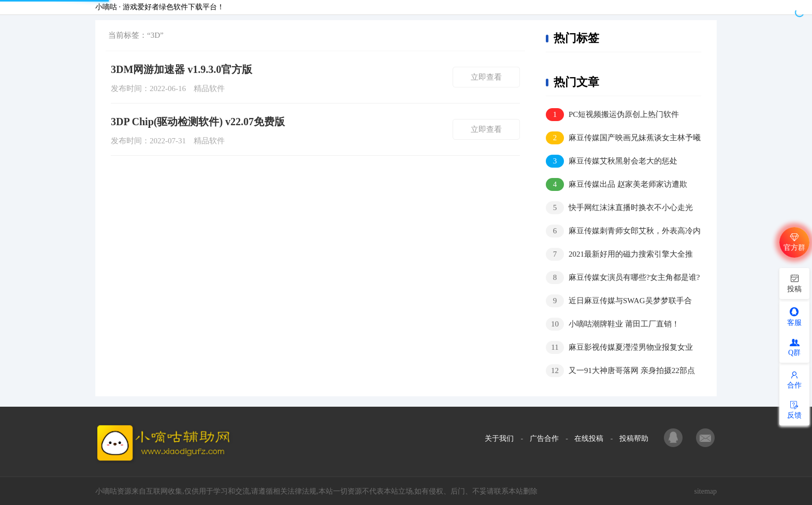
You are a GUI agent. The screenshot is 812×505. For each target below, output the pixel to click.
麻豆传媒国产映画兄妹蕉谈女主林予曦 (623, 138)
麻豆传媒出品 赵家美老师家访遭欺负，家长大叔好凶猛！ (617, 185)
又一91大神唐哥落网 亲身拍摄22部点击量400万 (620, 371)
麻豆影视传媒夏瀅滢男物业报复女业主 (619, 348)
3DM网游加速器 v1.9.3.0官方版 (182, 69)
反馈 (794, 410)
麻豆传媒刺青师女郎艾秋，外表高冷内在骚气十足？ (623, 232)
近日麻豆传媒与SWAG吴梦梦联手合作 (619, 301)
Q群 (794, 347)
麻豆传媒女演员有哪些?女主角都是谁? (623, 278)
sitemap (705, 491)
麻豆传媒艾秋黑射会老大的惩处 (612, 161)
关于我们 (499, 439)
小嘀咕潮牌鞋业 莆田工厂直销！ (613, 324)
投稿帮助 (634, 439)
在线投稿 (589, 439)
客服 (794, 316)
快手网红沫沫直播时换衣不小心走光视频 (619, 208)
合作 (794, 380)
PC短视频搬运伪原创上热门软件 (612, 115)
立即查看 (486, 77)
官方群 (794, 242)
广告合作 (544, 439)
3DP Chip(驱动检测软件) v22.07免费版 (198, 122)
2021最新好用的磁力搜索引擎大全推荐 (619, 255)
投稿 (794, 283)
